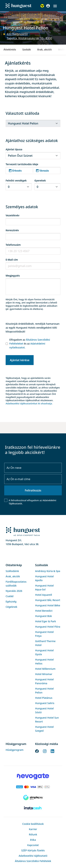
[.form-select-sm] (33, 123)
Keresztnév (12, 230)
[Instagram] (45, 751)
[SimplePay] (33, 798)
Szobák (27, 49)
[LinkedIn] (52, 751)
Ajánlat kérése (20, 360)
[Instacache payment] (33, 808)
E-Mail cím (12, 260)
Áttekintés (10, 49)
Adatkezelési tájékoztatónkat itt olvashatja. (29, 403)
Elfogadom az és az (30, 344)
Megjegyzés (13, 276)
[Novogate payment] (33, 776)
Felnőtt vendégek (16, 180)
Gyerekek (40, 180)
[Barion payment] (33, 787)
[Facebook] (37, 751)
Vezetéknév (12, 215)
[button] (55, 6)
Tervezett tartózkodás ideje (22, 164)
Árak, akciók (44, 49)
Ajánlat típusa (14, 149)
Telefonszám (13, 245)
